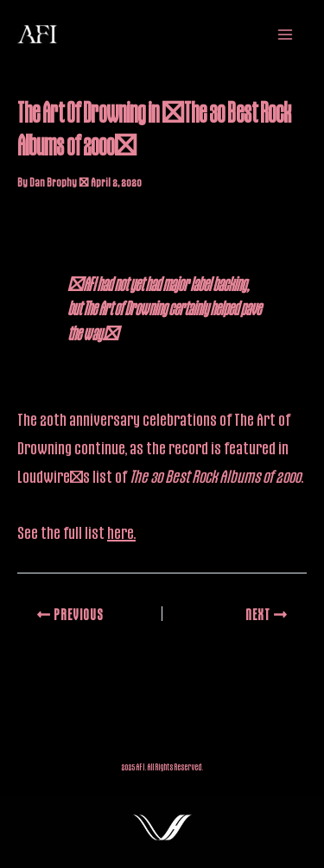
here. (121, 532)
